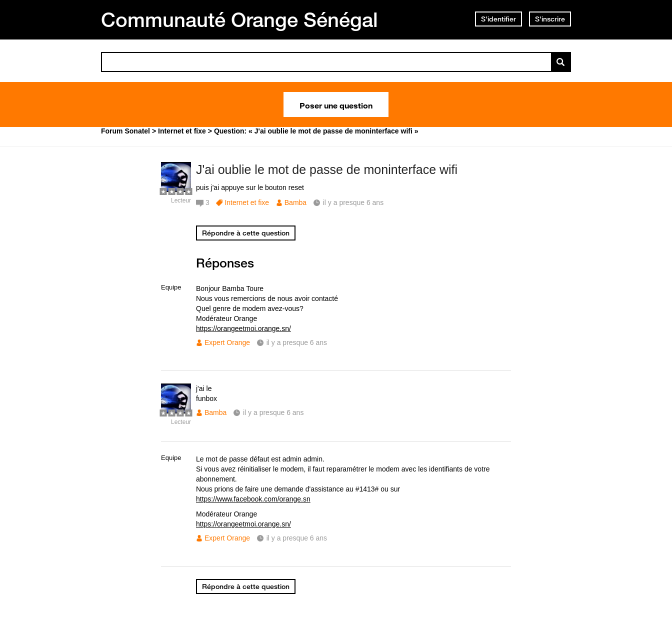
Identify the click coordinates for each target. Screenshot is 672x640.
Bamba (295, 202)
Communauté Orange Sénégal (239, 19)
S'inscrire (550, 19)
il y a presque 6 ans (297, 342)
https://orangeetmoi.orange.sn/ (243, 328)
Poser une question (336, 104)
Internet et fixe (247, 202)
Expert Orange (227, 342)
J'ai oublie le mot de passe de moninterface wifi (327, 169)
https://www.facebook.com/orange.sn (253, 499)
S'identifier (498, 19)
